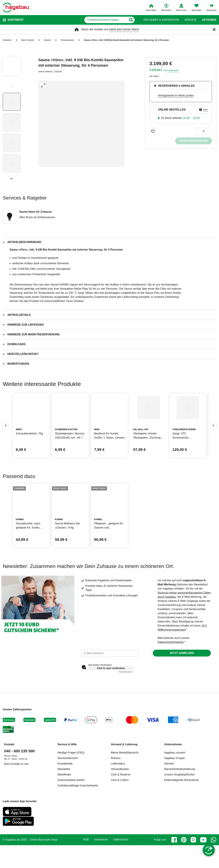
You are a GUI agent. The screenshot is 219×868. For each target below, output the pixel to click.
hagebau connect (175, 805)
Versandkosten (120, 821)
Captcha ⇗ (126, 724)
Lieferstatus (118, 816)
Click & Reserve (121, 827)
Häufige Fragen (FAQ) (71, 805)
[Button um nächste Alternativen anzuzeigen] (213, 439)
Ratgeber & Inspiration (161, 20)
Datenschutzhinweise (170, 694)
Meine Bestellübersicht (125, 805)
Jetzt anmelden (182, 705)
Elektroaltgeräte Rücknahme (182, 832)
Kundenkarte (173, 70)
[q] (97, 20)
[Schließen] (214, 29)
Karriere (169, 816)
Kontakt (9, 797)
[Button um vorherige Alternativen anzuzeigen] (6, 439)
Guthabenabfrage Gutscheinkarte (78, 838)
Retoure (116, 810)
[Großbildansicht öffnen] (81, 124)
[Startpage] (16, 8)
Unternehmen (173, 797)
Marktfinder (64, 827)
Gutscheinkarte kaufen (71, 832)
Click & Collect (120, 832)
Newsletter (64, 821)
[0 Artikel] (204, 131)
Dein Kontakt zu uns (16, 816)
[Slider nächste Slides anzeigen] (12, 178)
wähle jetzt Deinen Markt (124, 29)
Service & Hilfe (67, 797)
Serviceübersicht (68, 810)
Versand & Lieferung (124, 797)
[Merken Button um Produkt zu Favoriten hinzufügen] (153, 131)
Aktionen (209, 20)
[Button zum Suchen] (137, 20)
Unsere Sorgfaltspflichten (180, 827)
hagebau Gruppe (175, 810)
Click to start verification (111, 720)
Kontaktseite (65, 816)
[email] (110, 705)
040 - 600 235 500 (19, 803)
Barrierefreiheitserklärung (180, 821)
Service (190, 20)
